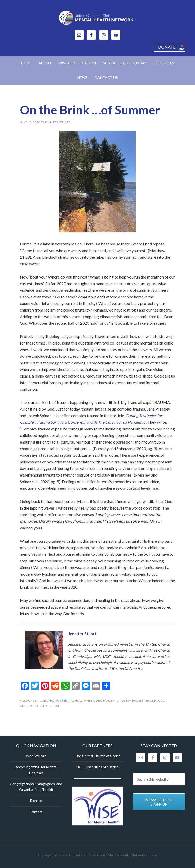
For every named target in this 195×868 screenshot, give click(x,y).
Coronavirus (50, 701)
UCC (161, 701)
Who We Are (36, 756)
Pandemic (111, 701)
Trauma (151, 701)
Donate (36, 801)
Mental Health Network (82, 701)
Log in (152, 855)
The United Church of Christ (97, 756)
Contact (36, 812)
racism (137, 701)
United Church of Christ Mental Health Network (97, 18)
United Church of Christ (40, 706)
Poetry (125, 701)
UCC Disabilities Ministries (97, 767)
